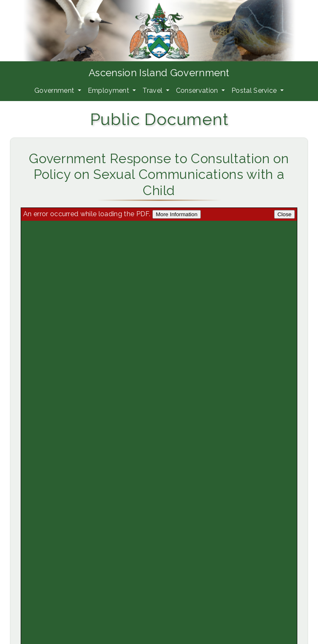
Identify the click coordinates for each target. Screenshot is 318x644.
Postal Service (255, 90)
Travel (153, 90)
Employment (110, 90)
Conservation (198, 90)
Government (55, 90)
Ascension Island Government (159, 73)
